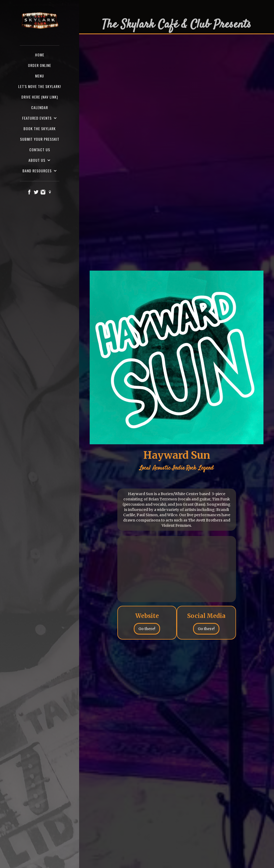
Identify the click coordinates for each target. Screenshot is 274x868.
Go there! (147, 629)
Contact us (40, 150)
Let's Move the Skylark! (40, 86)
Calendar (40, 107)
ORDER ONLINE (40, 65)
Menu (40, 76)
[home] (40, 21)
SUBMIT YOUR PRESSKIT (40, 139)
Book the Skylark (40, 128)
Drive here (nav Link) (40, 97)
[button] (40, 118)
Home (40, 55)
